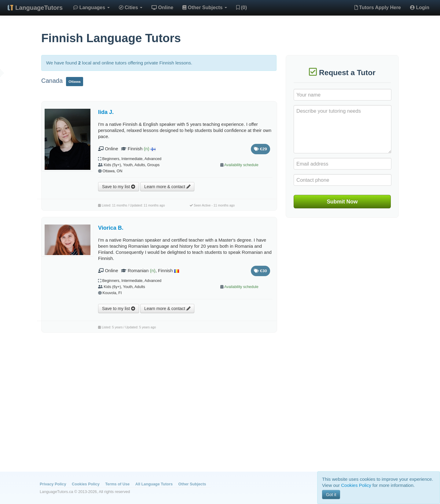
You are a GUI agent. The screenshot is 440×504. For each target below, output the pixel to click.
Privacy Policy (53, 484)
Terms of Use (117, 484)
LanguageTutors (39, 8)
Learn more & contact (167, 187)
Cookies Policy (86, 484)
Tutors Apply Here (378, 7)
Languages (91, 7)
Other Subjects (205, 7)
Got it (331, 495)
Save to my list (119, 187)
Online (162, 7)
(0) (242, 7)
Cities (131, 7)
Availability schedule (241, 165)
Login (420, 7)
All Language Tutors (154, 484)
